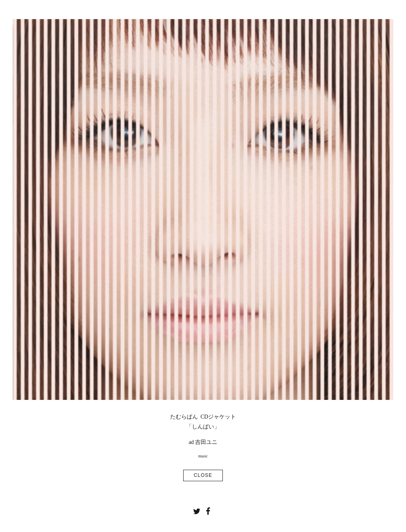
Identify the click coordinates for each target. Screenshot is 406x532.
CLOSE (203, 475)
